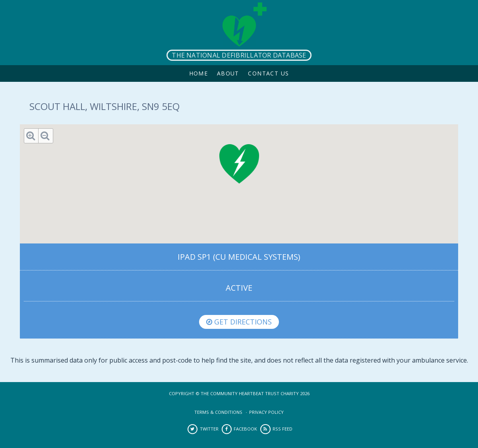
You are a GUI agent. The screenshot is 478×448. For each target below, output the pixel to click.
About (228, 73)
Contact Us (268, 73)
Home (199, 73)
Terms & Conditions (218, 412)
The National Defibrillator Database (239, 55)
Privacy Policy (266, 412)
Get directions (239, 322)
